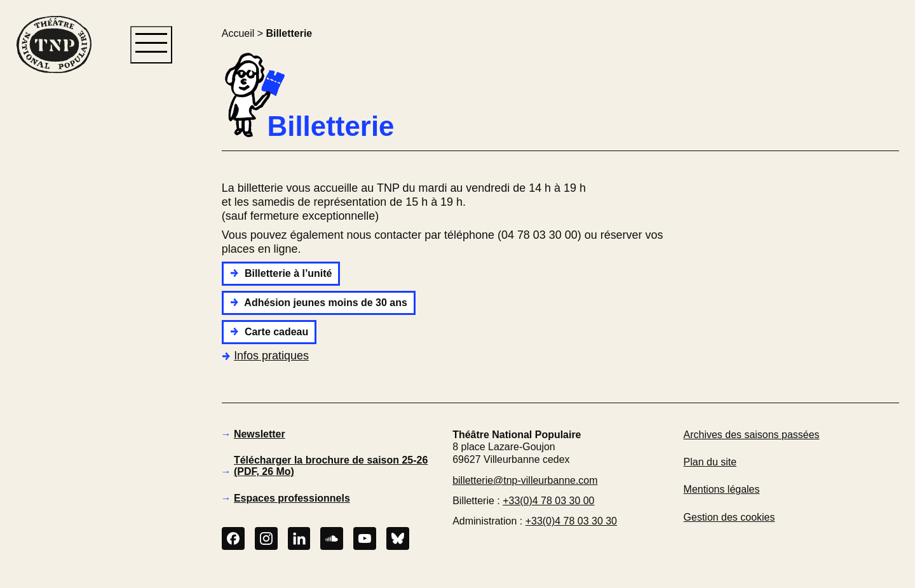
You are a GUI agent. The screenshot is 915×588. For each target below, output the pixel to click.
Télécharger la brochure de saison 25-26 (331, 466)
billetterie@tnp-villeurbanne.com (525, 480)
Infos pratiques (265, 356)
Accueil (238, 33)
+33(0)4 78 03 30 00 (548, 501)
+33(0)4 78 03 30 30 (571, 521)
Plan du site (710, 462)
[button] (53, 291)
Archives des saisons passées (752, 435)
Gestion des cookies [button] (729, 517)
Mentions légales (722, 489)
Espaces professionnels (292, 498)
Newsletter (260, 434)
